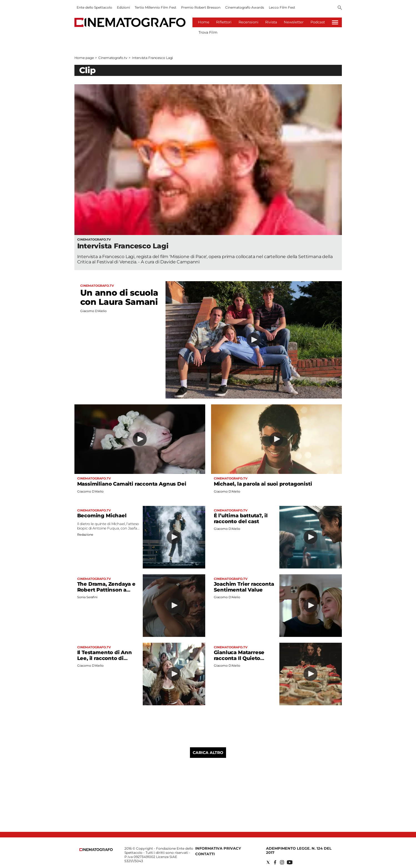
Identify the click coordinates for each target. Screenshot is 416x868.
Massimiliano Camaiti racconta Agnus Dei (132, 484)
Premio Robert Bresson (201, 7)
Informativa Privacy (218, 848)
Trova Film (208, 32)
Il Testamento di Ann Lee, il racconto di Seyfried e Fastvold (105, 658)
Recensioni (249, 22)
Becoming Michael (102, 516)
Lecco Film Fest (282, 7)
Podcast (318, 22)
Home (204, 22)
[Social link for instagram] (282, 862)
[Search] (340, 8)
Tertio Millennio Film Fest (156, 7)
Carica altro (208, 753)
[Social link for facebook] (275, 862)
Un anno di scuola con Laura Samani (119, 297)
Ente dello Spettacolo (94, 7)
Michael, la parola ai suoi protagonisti (263, 484)
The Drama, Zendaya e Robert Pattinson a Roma (106, 590)
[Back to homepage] (96, 850)
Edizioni (123, 7)
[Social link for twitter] (268, 862)
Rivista (271, 22)
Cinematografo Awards (245, 7)
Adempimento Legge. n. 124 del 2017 (299, 850)
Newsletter (294, 22)
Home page (84, 58)
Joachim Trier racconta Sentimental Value (244, 587)
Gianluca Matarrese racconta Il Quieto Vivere (239, 658)
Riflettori (224, 22)
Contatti (205, 854)
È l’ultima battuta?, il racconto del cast (241, 519)
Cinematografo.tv (113, 58)
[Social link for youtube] (290, 862)
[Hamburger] (335, 22)
